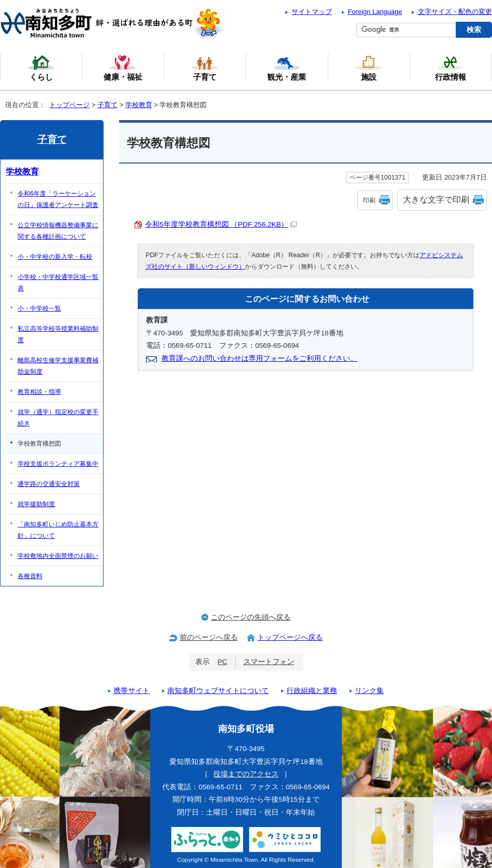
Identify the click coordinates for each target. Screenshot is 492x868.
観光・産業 (287, 68)
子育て (107, 105)
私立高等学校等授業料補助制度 (58, 334)
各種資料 (30, 576)
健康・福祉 (123, 68)
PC (222, 662)
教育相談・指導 (39, 392)
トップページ (69, 105)
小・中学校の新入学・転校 (55, 257)
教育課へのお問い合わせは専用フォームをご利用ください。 (259, 358)
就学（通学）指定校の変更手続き (58, 418)
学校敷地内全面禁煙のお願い (58, 556)
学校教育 (139, 105)
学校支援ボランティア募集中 (58, 464)
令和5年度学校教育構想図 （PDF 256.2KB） (221, 224)
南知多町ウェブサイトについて (218, 691)
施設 (369, 68)
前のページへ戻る (209, 637)
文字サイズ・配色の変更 (455, 12)
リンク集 (369, 691)
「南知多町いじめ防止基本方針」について (58, 530)
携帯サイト (132, 691)
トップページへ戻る (290, 637)
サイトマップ (312, 12)
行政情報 (451, 68)
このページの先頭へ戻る (251, 617)
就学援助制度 (36, 504)
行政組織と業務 (312, 691)
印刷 (369, 200)
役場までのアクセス (246, 774)
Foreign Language (375, 12)
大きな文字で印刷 (436, 200)
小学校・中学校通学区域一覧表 (58, 283)
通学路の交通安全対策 (49, 484)
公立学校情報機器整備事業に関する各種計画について (58, 231)
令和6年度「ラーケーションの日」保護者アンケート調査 (58, 199)
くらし (41, 68)
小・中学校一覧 (39, 308)
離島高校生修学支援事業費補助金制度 (58, 366)
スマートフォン (269, 662)
